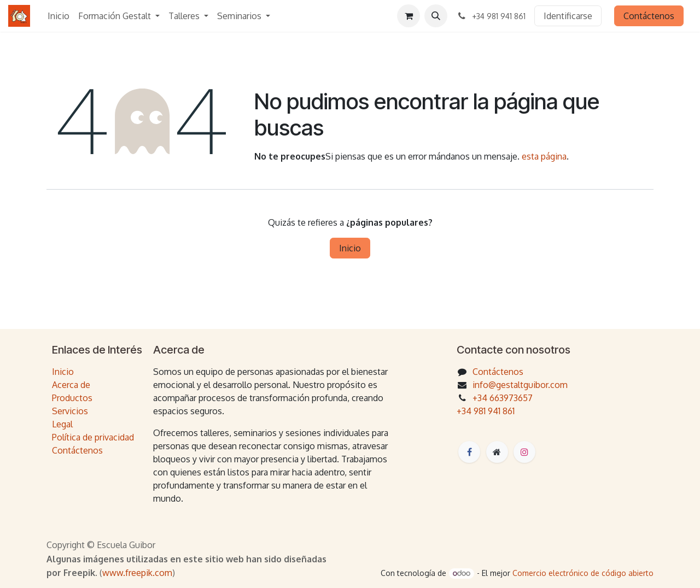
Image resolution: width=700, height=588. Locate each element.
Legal (62, 424)
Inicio (350, 248)
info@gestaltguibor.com (520, 385)
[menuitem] (59, 16)
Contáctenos (649, 16)
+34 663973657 (503, 398)
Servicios (70, 411)
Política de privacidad (93, 437)
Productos (72, 398)
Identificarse (568, 16)
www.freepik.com (137, 573)
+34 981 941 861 (486, 411)
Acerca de (71, 385)
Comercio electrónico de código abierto (583, 573)
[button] (436, 16)
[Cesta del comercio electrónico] (409, 16)
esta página (544, 156)
